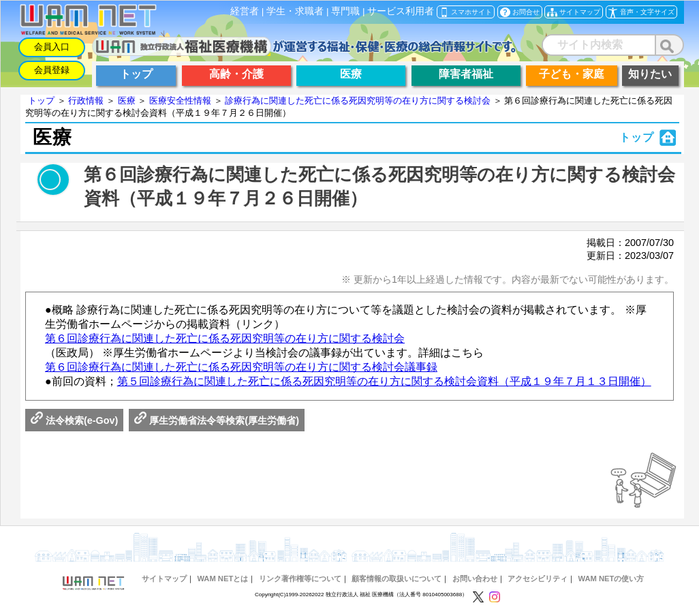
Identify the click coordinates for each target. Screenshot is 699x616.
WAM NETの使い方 (611, 579)
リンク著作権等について (300, 579)
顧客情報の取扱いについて (397, 579)
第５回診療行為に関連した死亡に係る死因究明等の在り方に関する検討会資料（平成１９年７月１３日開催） (384, 381)
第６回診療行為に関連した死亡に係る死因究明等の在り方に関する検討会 (225, 338)
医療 (127, 101)
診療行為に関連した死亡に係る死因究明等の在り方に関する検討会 (358, 101)
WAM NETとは (222, 579)
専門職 (345, 11)
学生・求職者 (295, 11)
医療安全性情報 (180, 101)
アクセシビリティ (538, 579)
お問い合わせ (475, 579)
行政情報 (86, 101)
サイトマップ (164, 579)
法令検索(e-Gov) (74, 420)
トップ (41, 101)
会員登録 (52, 70)
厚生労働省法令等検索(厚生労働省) (217, 420)
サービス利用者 (401, 11)
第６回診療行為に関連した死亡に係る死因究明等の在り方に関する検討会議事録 (241, 367)
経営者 (245, 11)
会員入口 (52, 47)
